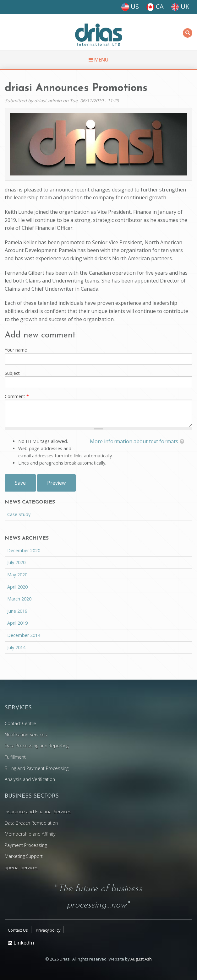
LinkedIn (21, 943)
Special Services (22, 867)
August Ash (141, 959)
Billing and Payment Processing (37, 768)
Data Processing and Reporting (37, 746)
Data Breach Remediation (31, 823)
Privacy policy (48, 930)
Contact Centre (20, 723)
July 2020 (16, 562)
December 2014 (24, 635)
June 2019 (17, 611)
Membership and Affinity (30, 834)
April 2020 (17, 587)
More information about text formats (134, 441)
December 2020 (24, 550)
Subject (12, 373)
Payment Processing (26, 845)
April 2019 (17, 623)
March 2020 (19, 599)
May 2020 (17, 575)
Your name (16, 350)
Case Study (19, 514)
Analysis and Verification (30, 779)
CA (155, 6)
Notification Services (26, 735)
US (130, 6)
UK (180, 6)
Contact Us (18, 930)
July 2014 (16, 647)
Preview (56, 483)
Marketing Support (24, 856)
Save (20, 483)
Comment (17, 396)
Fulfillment (15, 757)
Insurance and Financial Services (38, 812)
